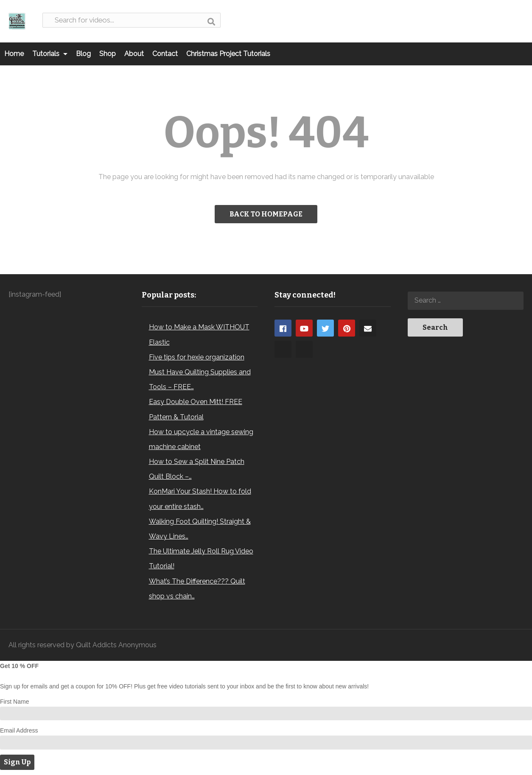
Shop (108, 54)
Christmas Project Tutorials (228, 54)
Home (14, 54)
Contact (165, 54)
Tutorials (50, 54)
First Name (14, 702)
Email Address (19, 730)
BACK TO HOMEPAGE (266, 214)
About (134, 54)
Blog (83, 54)
